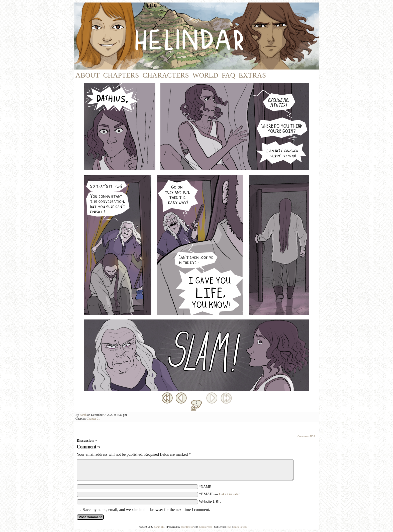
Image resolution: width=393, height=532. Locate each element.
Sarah (83, 415)
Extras (252, 75)
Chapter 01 (93, 419)
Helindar (204, 36)
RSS (229, 527)
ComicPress (206, 527)
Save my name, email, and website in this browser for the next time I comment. (146, 510)
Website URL (210, 502)
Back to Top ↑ (241, 527)
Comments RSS (306, 436)
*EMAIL (219, 494)
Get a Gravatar (229, 494)
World (205, 75)
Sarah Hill (160, 527)
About (87, 75)
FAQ (228, 75)
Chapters (121, 75)
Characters (166, 75)
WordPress (187, 527)
